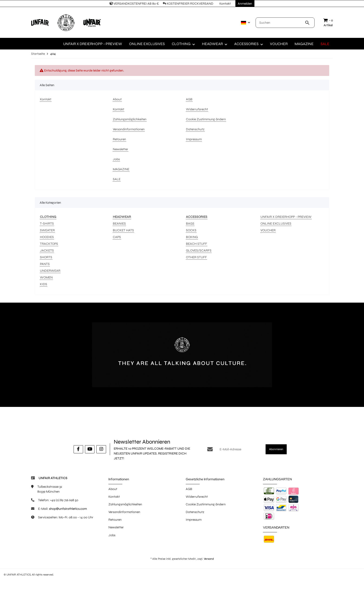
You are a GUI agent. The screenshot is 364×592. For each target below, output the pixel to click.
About (113, 489)
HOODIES (47, 237)
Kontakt (114, 497)
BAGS (190, 224)
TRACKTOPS (49, 244)
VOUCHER (268, 230)
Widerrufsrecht (197, 497)
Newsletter (116, 527)
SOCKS (191, 230)
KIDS (44, 284)
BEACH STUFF (197, 244)
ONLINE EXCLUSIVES (276, 224)
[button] (245, 23)
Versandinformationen (124, 512)
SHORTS (46, 257)
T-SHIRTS (47, 224)
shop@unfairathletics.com (68, 509)
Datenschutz (195, 512)
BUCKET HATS (123, 230)
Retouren (115, 520)
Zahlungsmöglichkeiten (125, 504)
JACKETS (47, 250)
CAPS (117, 237)
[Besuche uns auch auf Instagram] (101, 449)
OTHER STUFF (196, 257)
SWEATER (47, 230)
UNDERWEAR (50, 271)
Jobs (112, 535)
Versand (209, 559)
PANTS (45, 264)
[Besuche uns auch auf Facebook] (78, 449)
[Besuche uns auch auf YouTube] (90, 449)
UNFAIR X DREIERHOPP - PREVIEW (286, 217)
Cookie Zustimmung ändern (206, 504)
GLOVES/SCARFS (199, 250)
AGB (189, 489)
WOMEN (46, 277)
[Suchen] (280, 23)
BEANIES (119, 224)
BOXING (192, 237)
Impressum (194, 520)
